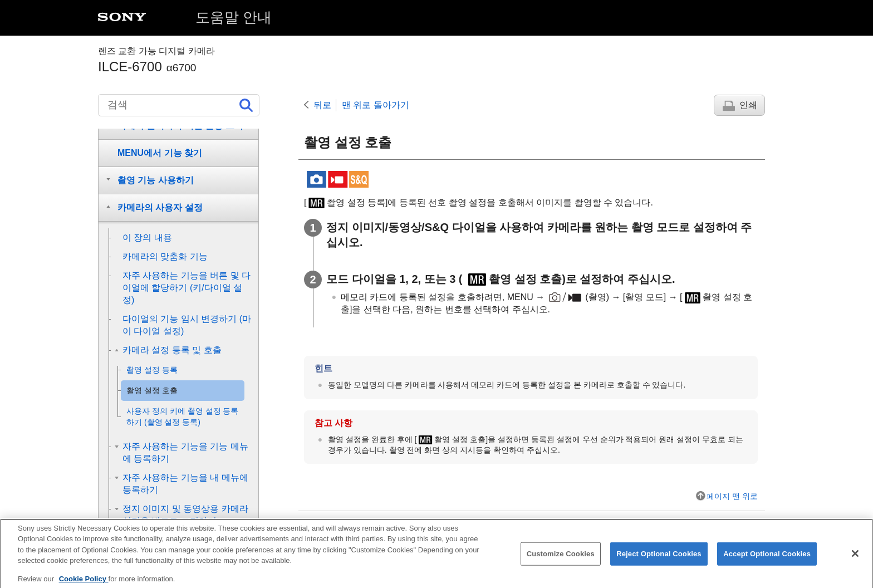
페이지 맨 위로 (732, 496)
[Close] (855, 560)
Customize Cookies (561, 560)
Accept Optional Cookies (767, 560)
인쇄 (748, 105)
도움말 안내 (234, 17)
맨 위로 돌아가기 (376, 105)
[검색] (179, 105)
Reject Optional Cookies (659, 560)
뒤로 (322, 105)
